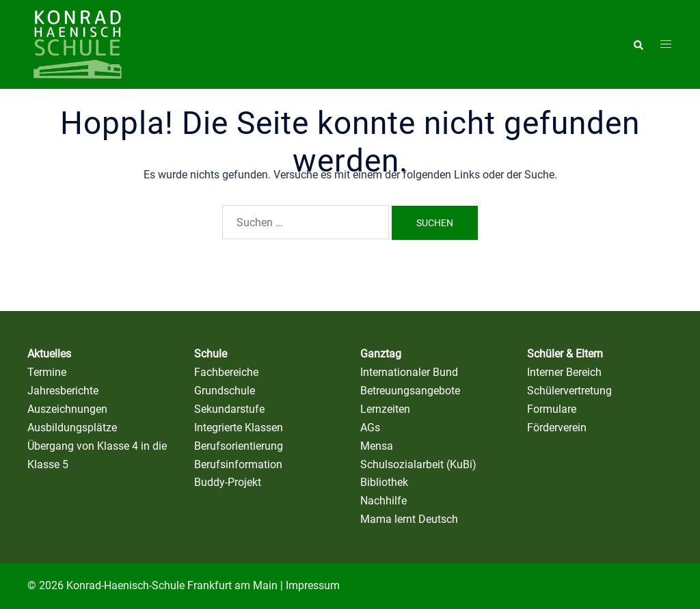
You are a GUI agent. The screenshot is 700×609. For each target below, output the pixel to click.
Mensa (377, 446)
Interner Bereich (564, 372)
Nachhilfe (383, 501)
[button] (638, 44)
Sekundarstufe (229, 409)
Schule (211, 354)
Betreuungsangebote (410, 391)
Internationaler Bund (409, 372)
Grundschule (225, 391)
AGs (370, 428)
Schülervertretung (569, 391)
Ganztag (381, 354)
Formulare (552, 409)
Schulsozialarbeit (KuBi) (418, 464)
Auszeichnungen (67, 409)
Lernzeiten (385, 409)
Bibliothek (384, 482)
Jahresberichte (63, 391)
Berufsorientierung (239, 446)
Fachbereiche (226, 372)
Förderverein (557, 428)
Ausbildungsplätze (72, 428)
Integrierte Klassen (239, 428)
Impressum (313, 585)
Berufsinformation (238, 464)
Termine (47, 372)
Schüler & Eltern (565, 354)
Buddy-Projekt (228, 482)
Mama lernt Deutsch (409, 519)
